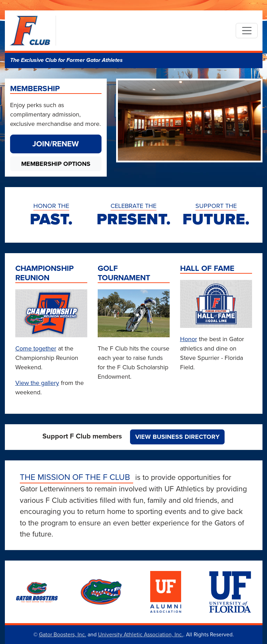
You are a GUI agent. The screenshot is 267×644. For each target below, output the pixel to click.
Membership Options (56, 164)
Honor (189, 339)
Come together (36, 348)
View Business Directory (177, 437)
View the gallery (37, 383)
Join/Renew (56, 144)
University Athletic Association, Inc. (141, 634)
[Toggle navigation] (247, 31)
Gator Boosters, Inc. (63, 634)
